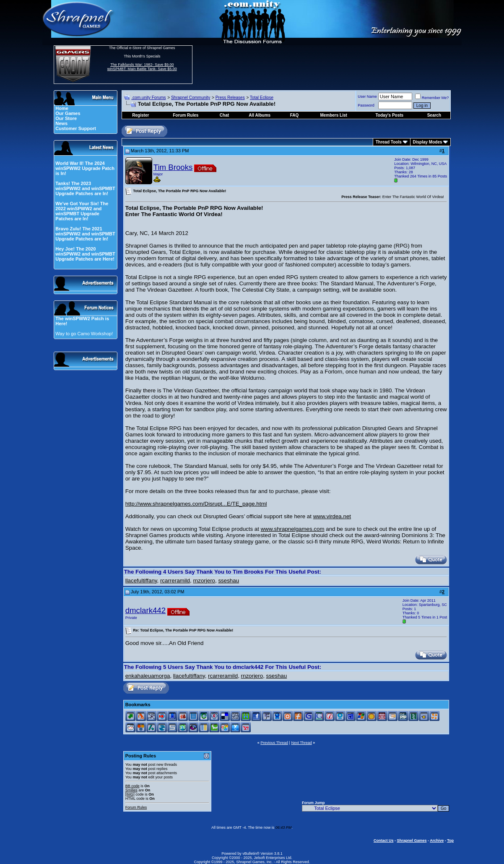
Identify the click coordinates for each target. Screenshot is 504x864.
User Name (367, 97)
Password (366, 105)
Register (140, 115)
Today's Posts (390, 115)
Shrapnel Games (412, 841)
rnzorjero (204, 581)
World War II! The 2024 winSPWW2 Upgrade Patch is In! (85, 168)
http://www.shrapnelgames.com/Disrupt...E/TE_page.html (196, 504)
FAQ (295, 115)
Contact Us (384, 841)
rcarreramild (175, 581)
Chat (224, 115)
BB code (132, 786)
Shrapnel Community (191, 98)
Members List (333, 115)
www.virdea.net (332, 516)
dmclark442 (145, 610)
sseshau (229, 581)
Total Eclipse (262, 98)
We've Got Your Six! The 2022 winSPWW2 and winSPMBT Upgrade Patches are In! (82, 211)
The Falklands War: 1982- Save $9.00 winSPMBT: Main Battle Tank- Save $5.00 (142, 67)
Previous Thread (274, 743)
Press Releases (230, 98)
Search (434, 115)
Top (450, 841)
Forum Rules (136, 807)
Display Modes (428, 142)
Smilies (131, 790)
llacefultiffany (141, 581)
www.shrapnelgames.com (293, 529)
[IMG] (130, 794)
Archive (437, 841)
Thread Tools (389, 142)
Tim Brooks (173, 167)
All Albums (260, 115)
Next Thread (301, 743)
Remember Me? (432, 98)
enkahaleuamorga (148, 676)
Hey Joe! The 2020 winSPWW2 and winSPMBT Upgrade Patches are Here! (85, 254)
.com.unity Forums (148, 98)
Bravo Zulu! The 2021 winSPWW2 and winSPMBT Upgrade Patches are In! (85, 234)
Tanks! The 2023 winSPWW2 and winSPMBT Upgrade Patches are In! (85, 188)
